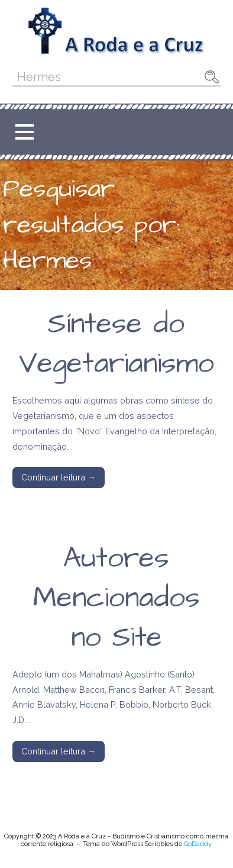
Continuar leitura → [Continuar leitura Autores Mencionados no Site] (59, 751)
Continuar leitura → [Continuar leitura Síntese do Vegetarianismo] (59, 477)
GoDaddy (198, 844)
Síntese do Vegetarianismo (117, 344)
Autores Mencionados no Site (117, 598)
